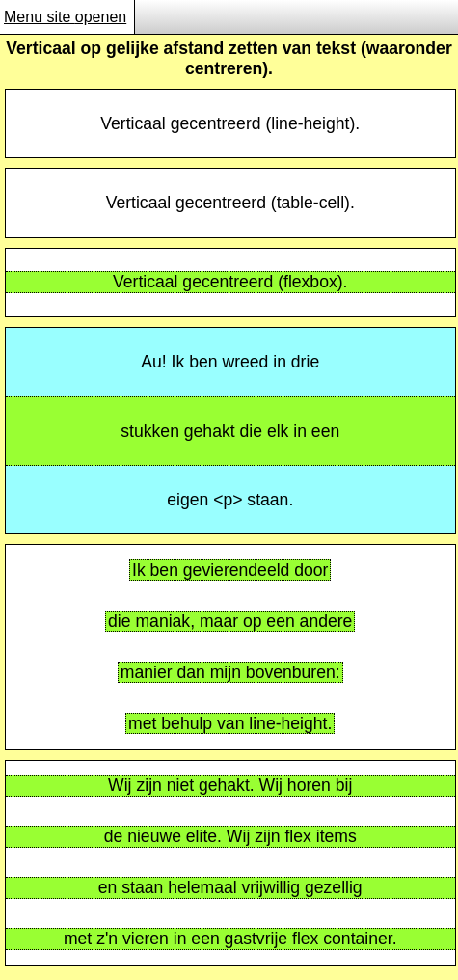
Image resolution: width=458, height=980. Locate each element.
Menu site (67, 17)
